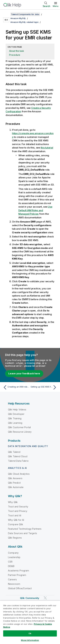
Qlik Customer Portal (19, 427)
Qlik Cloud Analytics (19, 474)
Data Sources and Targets (22, 533)
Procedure (15, 55)
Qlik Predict (14, 483)
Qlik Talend (14, 452)
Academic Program (19, 571)
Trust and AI (15, 515)
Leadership (14, 557)
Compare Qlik (16, 524)
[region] (30, 622)
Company (13, 553)
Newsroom (14, 584)
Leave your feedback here (24, 373)
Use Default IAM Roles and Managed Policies (35, 210)
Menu (56, 6)
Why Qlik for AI (16, 520)
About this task (16, 51)
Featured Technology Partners (25, 529)
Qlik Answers (15, 478)
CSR (10, 562)
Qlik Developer (16, 414)
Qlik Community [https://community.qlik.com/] (30, 598)
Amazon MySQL (18, 18)
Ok (30, 633)
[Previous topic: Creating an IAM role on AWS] (16, 387)
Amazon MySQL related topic (25, 22)
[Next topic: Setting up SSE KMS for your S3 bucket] (44, 387)
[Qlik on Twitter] (45, 598)
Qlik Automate (16, 487)
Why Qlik (13, 502)
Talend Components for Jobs (25, 14)
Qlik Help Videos (17, 410)
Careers (12, 579)
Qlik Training (15, 418)
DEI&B (11, 566)
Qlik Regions (15, 538)
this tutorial (47, 148)
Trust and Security (18, 507)
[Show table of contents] (6, 14)
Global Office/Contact (20, 588)
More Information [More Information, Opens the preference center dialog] (30, 640)
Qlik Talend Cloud (18, 456)
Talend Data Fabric (18, 461)
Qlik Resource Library (20, 432)
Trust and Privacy (18, 511)
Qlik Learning (15, 423)
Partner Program (17, 575)
